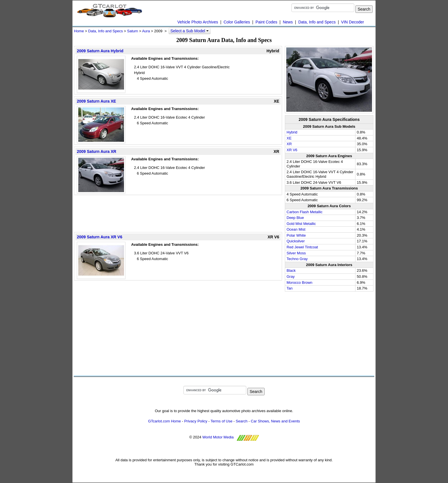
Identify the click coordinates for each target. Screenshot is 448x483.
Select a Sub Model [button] (189, 31)
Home (79, 31)
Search (242, 421)
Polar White (296, 235)
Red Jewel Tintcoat (302, 247)
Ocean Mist (296, 229)
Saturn (133, 31)
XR (289, 144)
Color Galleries (237, 22)
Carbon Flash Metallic (305, 212)
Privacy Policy (196, 421)
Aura (146, 31)
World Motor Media (218, 437)
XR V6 (292, 150)
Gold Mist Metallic (301, 224)
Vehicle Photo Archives (198, 22)
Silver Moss (296, 253)
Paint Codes (266, 22)
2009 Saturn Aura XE (96, 101)
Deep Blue (295, 218)
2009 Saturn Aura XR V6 (100, 237)
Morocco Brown (299, 283)
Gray (291, 277)
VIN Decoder (353, 22)
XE (289, 138)
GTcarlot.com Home (164, 421)
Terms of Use (222, 421)
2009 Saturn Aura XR (97, 151)
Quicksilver (296, 241)
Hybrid (292, 132)
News (288, 22)
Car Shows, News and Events (275, 421)
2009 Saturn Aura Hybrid (100, 51)
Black (291, 271)
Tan (290, 288)
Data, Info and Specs (317, 22)
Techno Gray (297, 259)
